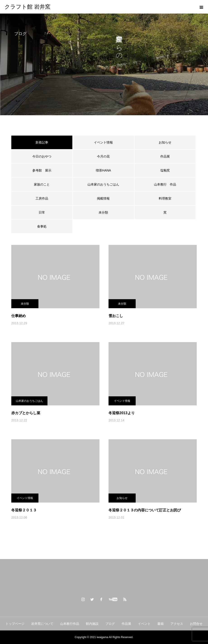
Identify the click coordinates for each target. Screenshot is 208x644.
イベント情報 (103, 142)
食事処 (42, 226)
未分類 (103, 212)
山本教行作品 (70, 624)
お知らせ (165, 142)
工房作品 (42, 198)
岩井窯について (42, 624)
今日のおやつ (42, 156)
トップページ (15, 624)
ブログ (110, 624)
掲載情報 (103, 198)
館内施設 (92, 624)
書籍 (161, 624)
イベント (144, 624)
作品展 (165, 156)
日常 (42, 212)
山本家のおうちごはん (103, 184)
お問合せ (196, 624)
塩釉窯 (167, 170)
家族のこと (42, 184)
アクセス (177, 624)
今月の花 (103, 156)
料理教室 (165, 198)
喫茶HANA (103, 170)
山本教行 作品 (165, 184)
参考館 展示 (42, 170)
